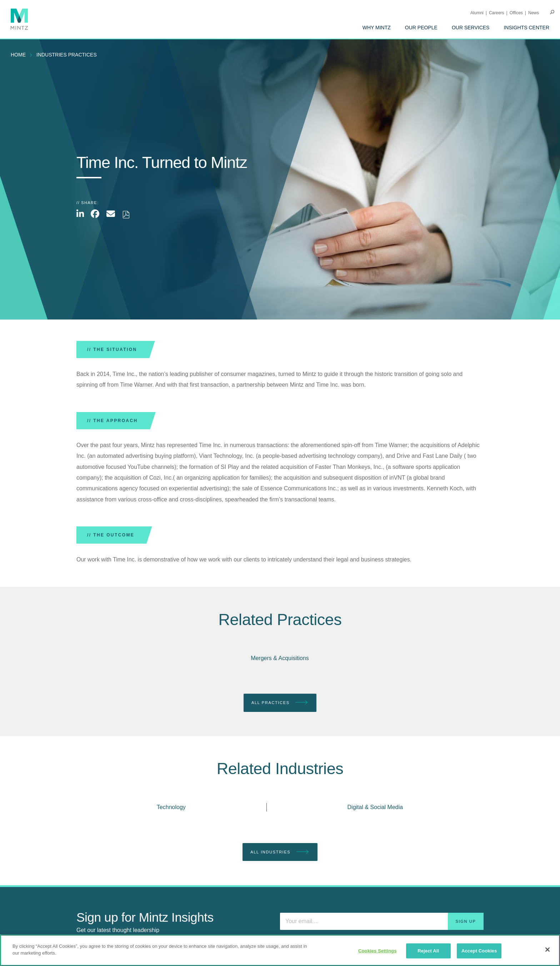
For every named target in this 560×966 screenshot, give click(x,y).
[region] (280, 950)
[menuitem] (377, 28)
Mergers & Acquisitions (280, 658)
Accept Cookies (479, 951)
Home (18, 55)
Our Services (471, 28)
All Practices (280, 703)
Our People (421, 28)
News (534, 13)
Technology (171, 807)
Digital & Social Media (375, 807)
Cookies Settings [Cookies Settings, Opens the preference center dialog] (377, 951)
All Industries (280, 852)
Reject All (428, 951)
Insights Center (526, 28)
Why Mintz (377, 28)
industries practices (67, 55)
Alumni (477, 13)
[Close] (547, 950)
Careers (497, 13)
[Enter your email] (382, 921)
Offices (516, 13)
